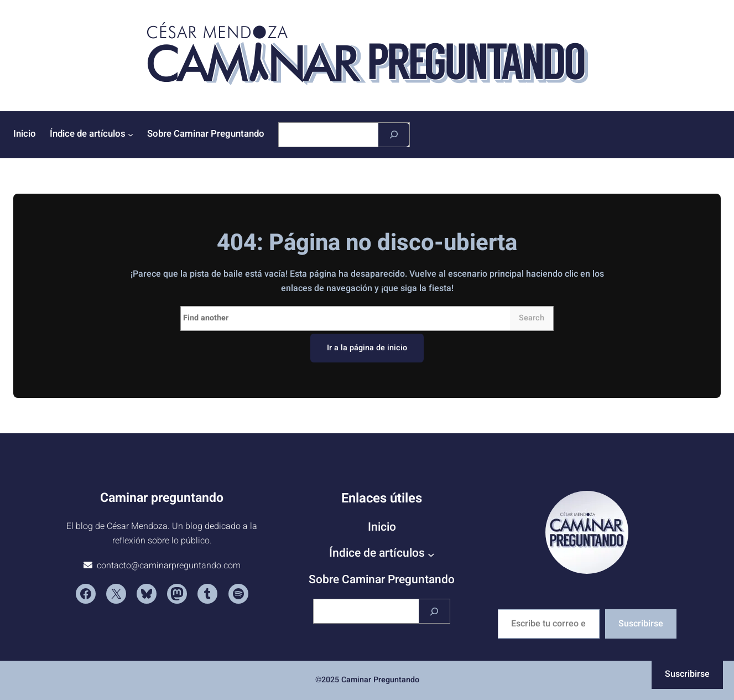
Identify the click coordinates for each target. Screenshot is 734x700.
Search (532, 318)
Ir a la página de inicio (367, 348)
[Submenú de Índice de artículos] (131, 134)
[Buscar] (394, 135)
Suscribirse (641, 624)
